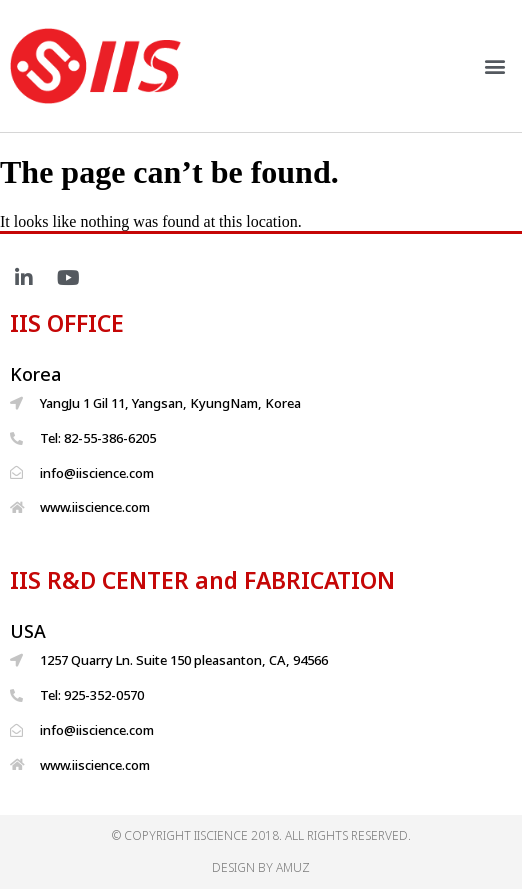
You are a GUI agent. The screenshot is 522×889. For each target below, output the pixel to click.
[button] (495, 65)
